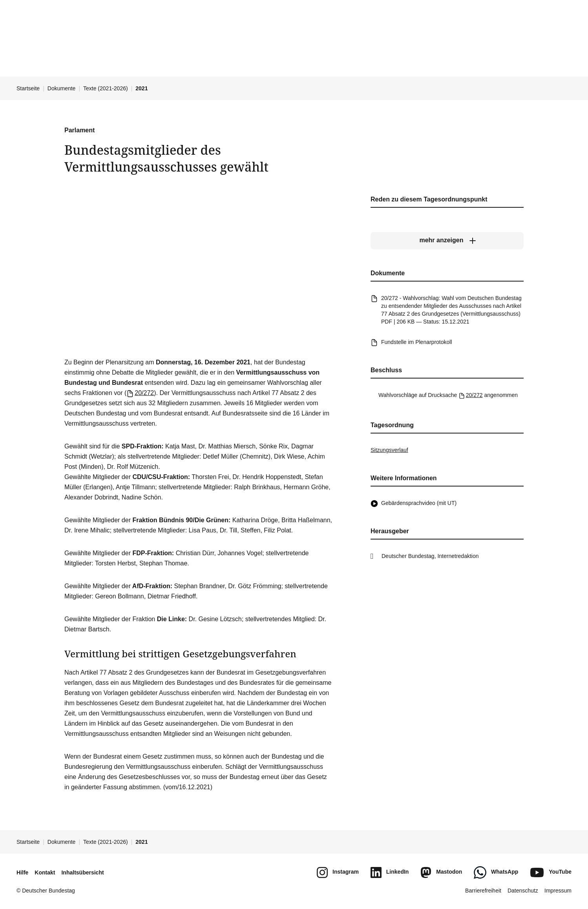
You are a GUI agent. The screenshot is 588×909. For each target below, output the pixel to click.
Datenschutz (523, 891)
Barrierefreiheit (483, 891)
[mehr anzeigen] (447, 240)
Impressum (558, 891)
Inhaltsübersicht (82, 872)
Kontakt (45, 872)
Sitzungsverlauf (389, 450)
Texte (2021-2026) (106, 88)
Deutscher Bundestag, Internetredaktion (430, 556)
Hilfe (22, 872)
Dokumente (62, 88)
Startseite (28, 88)
